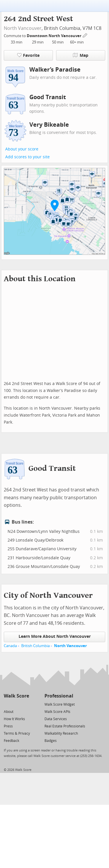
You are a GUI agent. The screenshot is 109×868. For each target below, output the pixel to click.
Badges (51, 741)
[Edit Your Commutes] (85, 35)
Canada (10, 646)
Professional (59, 696)
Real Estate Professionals (65, 726)
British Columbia (35, 646)
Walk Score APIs (57, 712)
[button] (55, 205)
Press (8, 726)
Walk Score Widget (60, 704)
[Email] (25, 704)
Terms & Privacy (17, 733)
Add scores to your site (27, 157)
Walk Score (16, 696)
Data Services (56, 719)
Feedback (11, 741)
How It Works (14, 719)
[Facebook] (16, 704)
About (9, 712)
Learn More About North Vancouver (55, 637)
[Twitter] (7, 704)
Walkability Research (61, 733)
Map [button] (81, 55)
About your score (22, 149)
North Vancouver (23, 28)
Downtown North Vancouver (54, 36)
